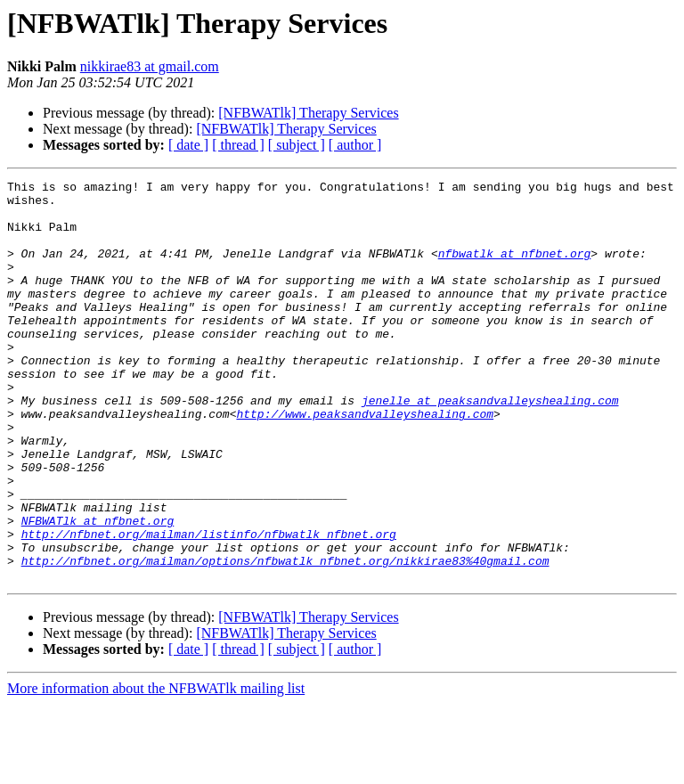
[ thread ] (238, 145)
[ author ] (355, 145)
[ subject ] (297, 145)
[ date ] (188, 145)
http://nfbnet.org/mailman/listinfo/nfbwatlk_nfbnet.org (209, 606)
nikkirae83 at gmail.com (150, 66)
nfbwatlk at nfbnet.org (515, 269)
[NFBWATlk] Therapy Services (308, 113)
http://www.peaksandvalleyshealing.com (365, 461)
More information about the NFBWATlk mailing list (156, 768)
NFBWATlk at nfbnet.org (98, 590)
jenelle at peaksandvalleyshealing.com (490, 445)
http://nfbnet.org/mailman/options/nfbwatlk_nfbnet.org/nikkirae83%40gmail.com (285, 638)
